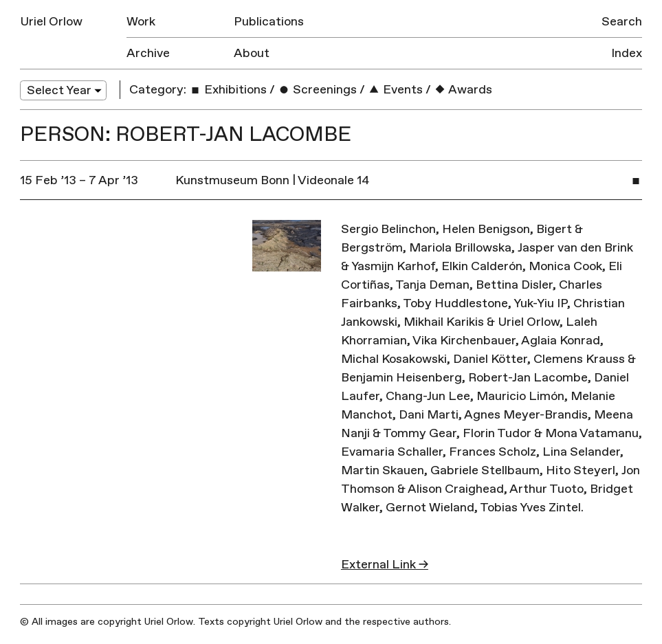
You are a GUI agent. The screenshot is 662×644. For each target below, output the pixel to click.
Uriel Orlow (51, 22)
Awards (463, 90)
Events (395, 90)
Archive (148, 53)
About (252, 53)
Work (141, 22)
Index (627, 53)
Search (622, 22)
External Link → (385, 565)
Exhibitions (228, 90)
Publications (269, 22)
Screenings (317, 90)
